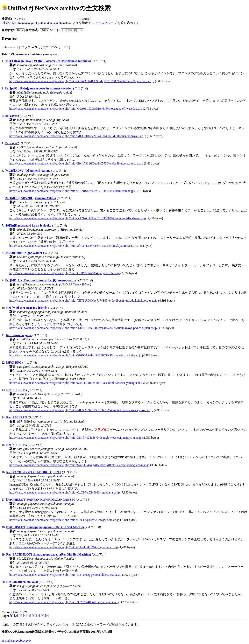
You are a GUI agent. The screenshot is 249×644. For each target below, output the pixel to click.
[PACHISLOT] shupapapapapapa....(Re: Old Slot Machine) (46, 527)
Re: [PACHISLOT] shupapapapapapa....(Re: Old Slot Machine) (49, 554)
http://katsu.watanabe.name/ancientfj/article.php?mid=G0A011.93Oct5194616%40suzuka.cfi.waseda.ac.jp (76, 109)
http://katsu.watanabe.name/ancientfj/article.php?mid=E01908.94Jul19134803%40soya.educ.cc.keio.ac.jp (75, 355)
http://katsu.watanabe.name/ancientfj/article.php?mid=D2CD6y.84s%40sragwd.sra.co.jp (64, 520)
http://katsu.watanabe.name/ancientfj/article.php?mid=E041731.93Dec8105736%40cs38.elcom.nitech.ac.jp (76, 163)
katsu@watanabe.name (16, 641)
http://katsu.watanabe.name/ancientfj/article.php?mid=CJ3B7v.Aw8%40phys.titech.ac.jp (64, 273)
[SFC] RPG (14, 363)
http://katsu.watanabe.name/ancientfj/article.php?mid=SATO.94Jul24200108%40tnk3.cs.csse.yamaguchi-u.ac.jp (79, 383)
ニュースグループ (104, 23)
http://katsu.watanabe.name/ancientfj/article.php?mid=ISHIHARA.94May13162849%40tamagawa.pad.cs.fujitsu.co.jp (83, 328)
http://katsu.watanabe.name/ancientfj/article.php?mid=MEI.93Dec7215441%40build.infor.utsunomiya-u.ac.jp (78, 136)
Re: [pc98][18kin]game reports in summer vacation (39, 88)
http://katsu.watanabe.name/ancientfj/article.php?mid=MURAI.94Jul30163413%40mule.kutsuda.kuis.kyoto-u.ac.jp (81, 410)
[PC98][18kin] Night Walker (23, 253)
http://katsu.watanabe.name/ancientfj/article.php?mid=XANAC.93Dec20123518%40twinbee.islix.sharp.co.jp (78, 218)
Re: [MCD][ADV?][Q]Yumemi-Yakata (30, 198)
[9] (47, 616)
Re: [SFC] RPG (17, 390)
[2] (16, 616)
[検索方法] (9, 23)
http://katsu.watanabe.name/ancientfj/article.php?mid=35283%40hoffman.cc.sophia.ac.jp (65, 602)
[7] (38, 616)
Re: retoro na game (19, 335)
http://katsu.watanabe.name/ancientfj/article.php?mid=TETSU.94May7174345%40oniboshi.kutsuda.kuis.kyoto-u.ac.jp (83, 301)
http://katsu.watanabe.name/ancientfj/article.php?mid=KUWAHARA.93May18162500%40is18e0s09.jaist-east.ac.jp (82, 81)
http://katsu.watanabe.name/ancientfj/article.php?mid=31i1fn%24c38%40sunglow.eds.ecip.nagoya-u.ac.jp (75, 438)
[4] (25, 616)
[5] (29, 616)
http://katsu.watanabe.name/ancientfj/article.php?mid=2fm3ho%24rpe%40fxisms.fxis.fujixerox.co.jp (72, 246)
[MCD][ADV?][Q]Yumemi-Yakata (28, 171)
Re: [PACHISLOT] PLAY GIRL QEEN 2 (34, 472)
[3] (21, 616)
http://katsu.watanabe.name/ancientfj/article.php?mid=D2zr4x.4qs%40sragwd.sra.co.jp (64, 547)
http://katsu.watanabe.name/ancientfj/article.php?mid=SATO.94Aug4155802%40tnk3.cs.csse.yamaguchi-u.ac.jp (79, 465)
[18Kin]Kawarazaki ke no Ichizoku (28, 225)
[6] (34, 616)
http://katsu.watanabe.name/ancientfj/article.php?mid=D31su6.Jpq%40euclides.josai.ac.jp (65, 575)
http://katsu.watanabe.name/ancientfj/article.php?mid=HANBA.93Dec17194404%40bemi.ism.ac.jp (71, 191)
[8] (43, 616)
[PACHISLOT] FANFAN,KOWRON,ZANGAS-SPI (40, 500)
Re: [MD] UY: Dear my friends (27, 308)
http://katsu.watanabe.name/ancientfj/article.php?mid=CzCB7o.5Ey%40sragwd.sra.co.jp (65, 492)
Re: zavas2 (12, 116)
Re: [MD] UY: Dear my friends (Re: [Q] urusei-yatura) (41, 280)
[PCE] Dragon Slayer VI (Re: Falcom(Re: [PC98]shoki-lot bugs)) (48, 61)
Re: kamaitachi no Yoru (22, 582)
